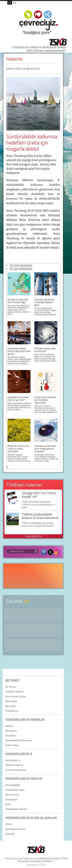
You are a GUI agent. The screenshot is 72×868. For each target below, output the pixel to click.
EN (14, 3)
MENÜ (59, 7)
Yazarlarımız (11, 731)
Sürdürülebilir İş (13, 760)
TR (10, 3)
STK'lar (9, 824)
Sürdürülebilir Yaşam (15, 790)
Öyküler (33, 630)
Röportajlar (11, 736)
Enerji (8, 804)
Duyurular (10, 834)
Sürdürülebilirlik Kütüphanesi (19, 740)
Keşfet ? (33, 615)
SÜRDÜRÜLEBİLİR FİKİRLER (24, 779)
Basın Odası (11, 701)
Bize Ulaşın (11, 706)
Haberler (15, 59)
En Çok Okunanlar (21, 265)
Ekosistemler (11, 799)
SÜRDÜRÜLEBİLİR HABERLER (25, 719)
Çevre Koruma (12, 795)
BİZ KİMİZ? (13, 680)
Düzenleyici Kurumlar (15, 829)
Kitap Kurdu (33, 645)
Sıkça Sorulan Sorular (16, 696)
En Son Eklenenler (21, 269)
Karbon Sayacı (12, 745)
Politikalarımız (12, 711)
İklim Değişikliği (13, 785)
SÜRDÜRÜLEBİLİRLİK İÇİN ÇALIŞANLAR (31, 818)
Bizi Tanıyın (11, 687)
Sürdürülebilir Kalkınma (16, 809)
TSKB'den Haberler (14, 692)
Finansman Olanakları (16, 770)
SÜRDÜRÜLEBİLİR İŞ (19, 754)
